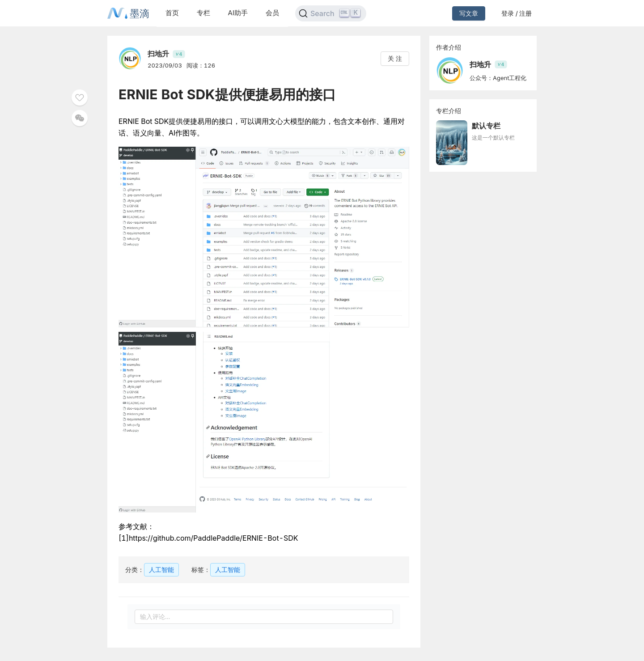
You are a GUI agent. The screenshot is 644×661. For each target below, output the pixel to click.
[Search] (331, 13)
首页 (172, 13)
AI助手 (238, 13)
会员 (272, 13)
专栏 (203, 13)
